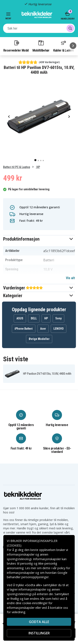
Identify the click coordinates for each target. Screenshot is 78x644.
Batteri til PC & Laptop (17, 167)
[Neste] (73, 46)
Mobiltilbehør (41, 46)
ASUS (20, 318)
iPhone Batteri (24, 329)
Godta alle (39, 622)
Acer (43, 329)
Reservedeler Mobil (16, 46)
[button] (39, 239)
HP (38, 167)
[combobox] (39, 28)
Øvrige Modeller (39, 339)
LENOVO (59, 329)
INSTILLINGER (39, 633)
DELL (34, 318)
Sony (58, 318)
